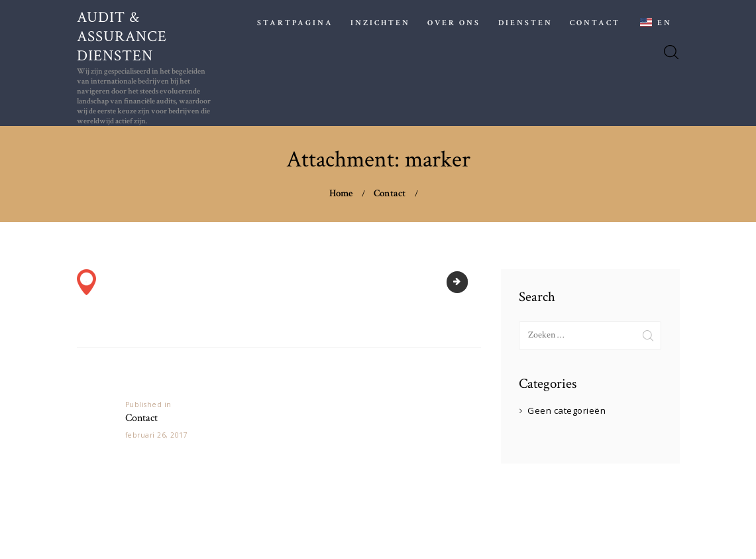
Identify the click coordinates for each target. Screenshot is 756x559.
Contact (390, 193)
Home (341, 193)
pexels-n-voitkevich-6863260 (463, 282)
